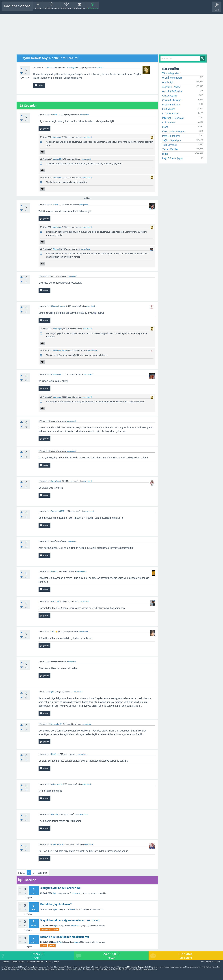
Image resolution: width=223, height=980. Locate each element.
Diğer (55, 893)
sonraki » (43, 873)
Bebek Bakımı (127, 8)
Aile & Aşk (50, 68)
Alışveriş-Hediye (171, 87)
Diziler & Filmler (171, 104)
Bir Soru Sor (92, 8)
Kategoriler (67, 8)
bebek (56, 929)
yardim (52, 946)
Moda (165, 127)
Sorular (38, 8)
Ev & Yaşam (169, 109)
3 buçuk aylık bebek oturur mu (60, 888)
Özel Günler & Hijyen (174, 131)
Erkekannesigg (76, 893)
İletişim (6, 962)
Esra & (77, 942)
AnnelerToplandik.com (210, 962)
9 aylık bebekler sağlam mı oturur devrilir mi (70, 920)
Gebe (49, 962)
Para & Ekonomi (171, 136)
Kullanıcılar (80, 8)
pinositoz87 (76, 926)
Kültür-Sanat (169, 122)
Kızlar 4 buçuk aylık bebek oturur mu (65, 937)
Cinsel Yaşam (169, 96)
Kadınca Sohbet (17, 6)
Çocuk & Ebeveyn (172, 100)
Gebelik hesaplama (35, 962)
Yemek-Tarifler (170, 149)
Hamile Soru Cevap (109, 8)
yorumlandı (87, 137)
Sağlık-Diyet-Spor (172, 140)
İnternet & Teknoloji (173, 118)
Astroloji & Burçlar (172, 91)
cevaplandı (84, 115)
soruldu (100, 68)
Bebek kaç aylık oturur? (56, 904)
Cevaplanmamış (52, 8)
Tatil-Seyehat (169, 145)
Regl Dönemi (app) (172, 158)
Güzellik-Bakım (170, 113)
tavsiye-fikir (46, 929)
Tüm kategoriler (171, 73)
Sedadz (73, 909)
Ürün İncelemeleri (172, 78)
